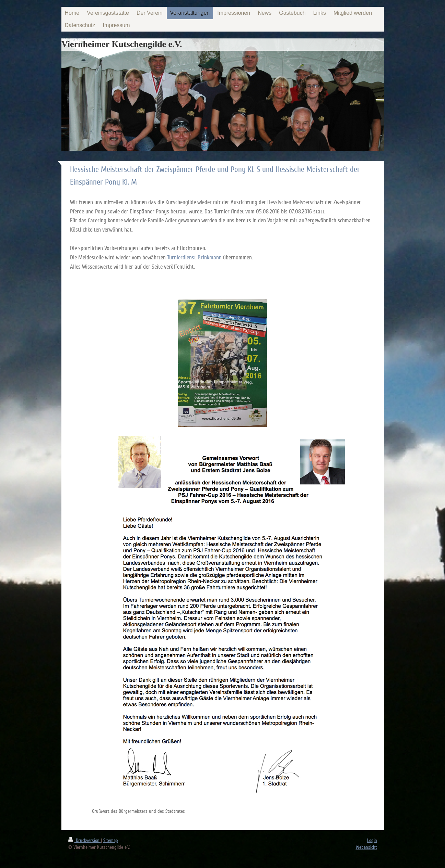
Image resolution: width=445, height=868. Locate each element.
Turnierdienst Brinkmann (194, 257)
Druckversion (85, 840)
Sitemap (111, 840)
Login (372, 840)
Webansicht (366, 847)
